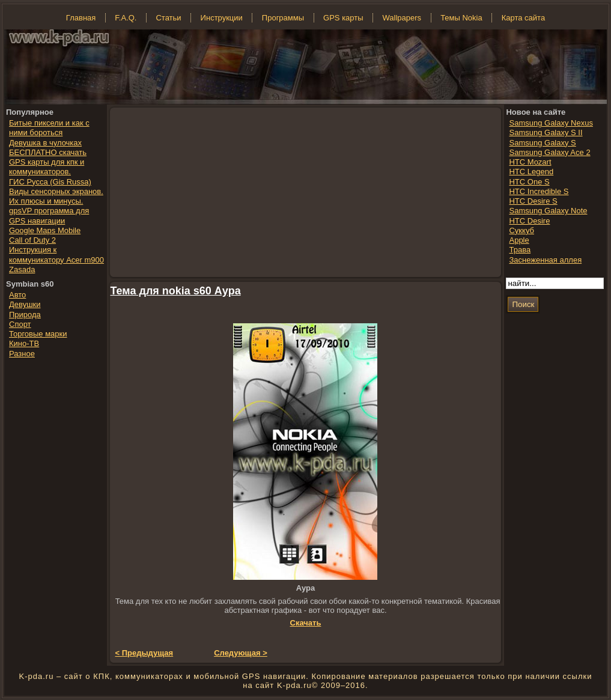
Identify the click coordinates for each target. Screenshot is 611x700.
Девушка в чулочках (45, 143)
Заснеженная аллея (545, 260)
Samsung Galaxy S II (546, 132)
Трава (520, 250)
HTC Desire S (533, 201)
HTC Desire (529, 221)
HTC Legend (531, 172)
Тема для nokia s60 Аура (176, 291)
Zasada (22, 269)
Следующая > (241, 653)
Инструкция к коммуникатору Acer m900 (56, 254)
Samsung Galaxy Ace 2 (549, 152)
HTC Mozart (530, 162)
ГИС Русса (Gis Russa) (50, 182)
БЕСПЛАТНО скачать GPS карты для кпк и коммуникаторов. (48, 162)
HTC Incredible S (539, 191)
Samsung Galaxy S (542, 143)
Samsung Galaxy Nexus (551, 123)
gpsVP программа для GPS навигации (49, 215)
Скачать (306, 623)
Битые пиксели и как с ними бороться (49, 128)
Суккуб (521, 230)
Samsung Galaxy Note (548, 211)
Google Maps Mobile (45, 230)
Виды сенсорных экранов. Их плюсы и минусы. (56, 196)
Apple (519, 240)
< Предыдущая (144, 653)
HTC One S (529, 182)
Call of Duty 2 (32, 240)
